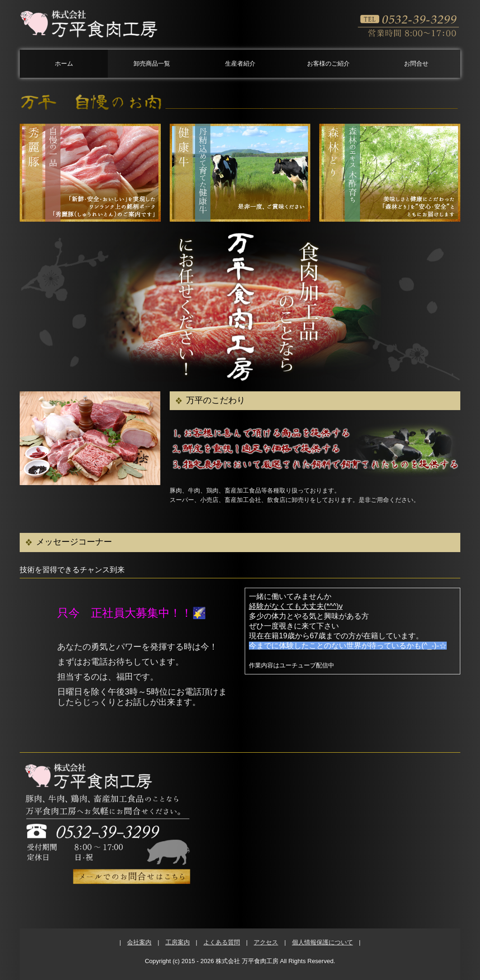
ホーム (64, 64)
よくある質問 (222, 942)
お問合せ (416, 64)
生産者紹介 (240, 64)
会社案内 (139, 942)
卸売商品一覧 (152, 64)
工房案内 (178, 942)
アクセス (266, 942)
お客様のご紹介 (328, 64)
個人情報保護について (322, 942)
